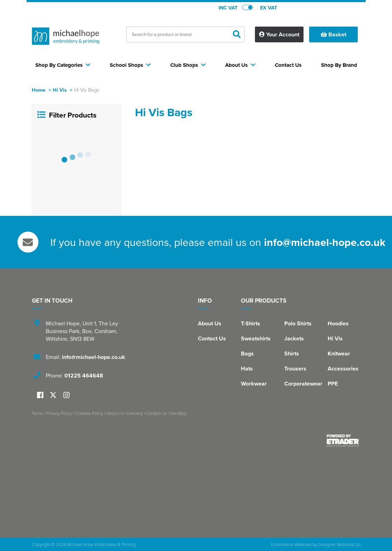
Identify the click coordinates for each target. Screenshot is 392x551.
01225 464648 (84, 376)
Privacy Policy (59, 413)
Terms (37, 413)
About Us (210, 323)
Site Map (178, 413)
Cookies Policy (89, 413)
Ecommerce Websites (291, 544)
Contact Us (212, 338)
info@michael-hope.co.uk (325, 242)
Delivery (135, 413)
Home (39, 90)
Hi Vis (60, 90)
